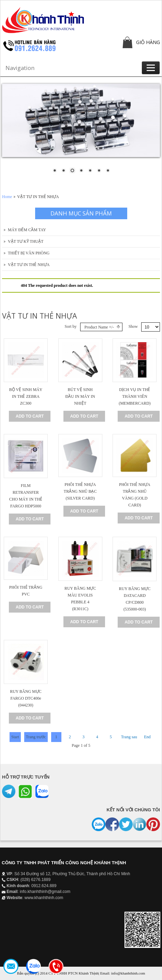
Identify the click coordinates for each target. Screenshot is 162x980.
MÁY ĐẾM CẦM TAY (27, 230)
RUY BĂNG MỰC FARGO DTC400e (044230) (26, 698)
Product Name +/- (99, 327)
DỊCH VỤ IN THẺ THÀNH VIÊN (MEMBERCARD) (135, 396)
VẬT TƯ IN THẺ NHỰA (29, 265)
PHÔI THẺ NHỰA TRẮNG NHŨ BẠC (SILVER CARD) (80, 491)
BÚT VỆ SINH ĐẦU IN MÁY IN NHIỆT (80, 396)
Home (7, 197)
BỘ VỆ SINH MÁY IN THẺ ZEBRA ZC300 (26, 396)
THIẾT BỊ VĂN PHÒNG (29, 253)
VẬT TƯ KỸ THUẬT (26, 241)
